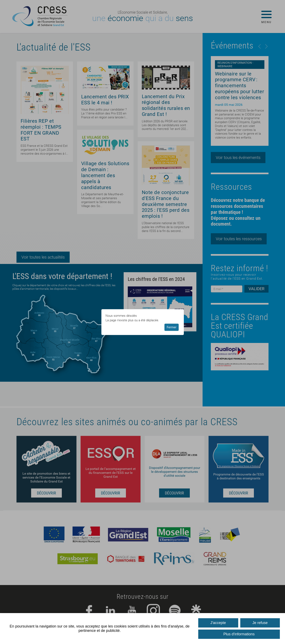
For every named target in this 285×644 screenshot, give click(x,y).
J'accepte (218, 623)
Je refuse (260, 623)
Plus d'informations (239, 634)
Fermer (172, 327)
